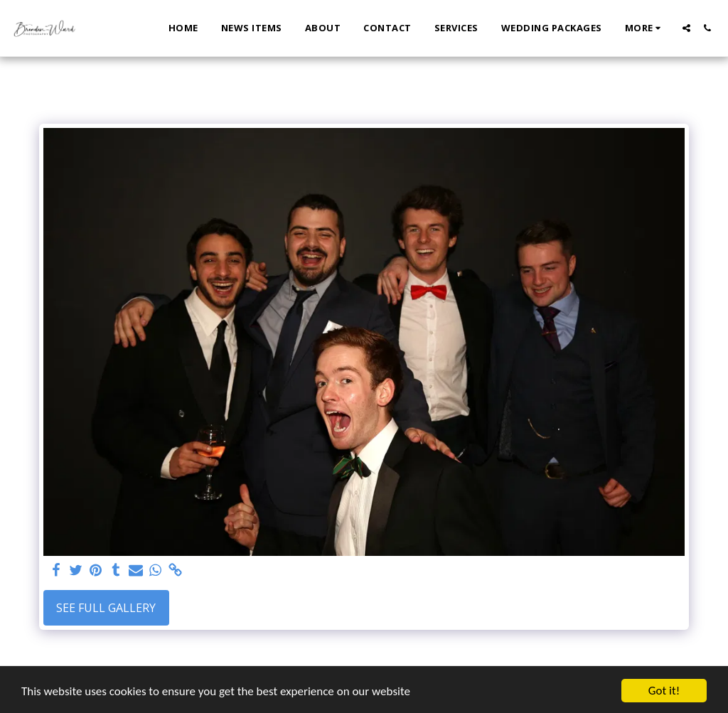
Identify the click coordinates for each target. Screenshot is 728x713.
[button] (686, 28)
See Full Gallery (106, 608)
